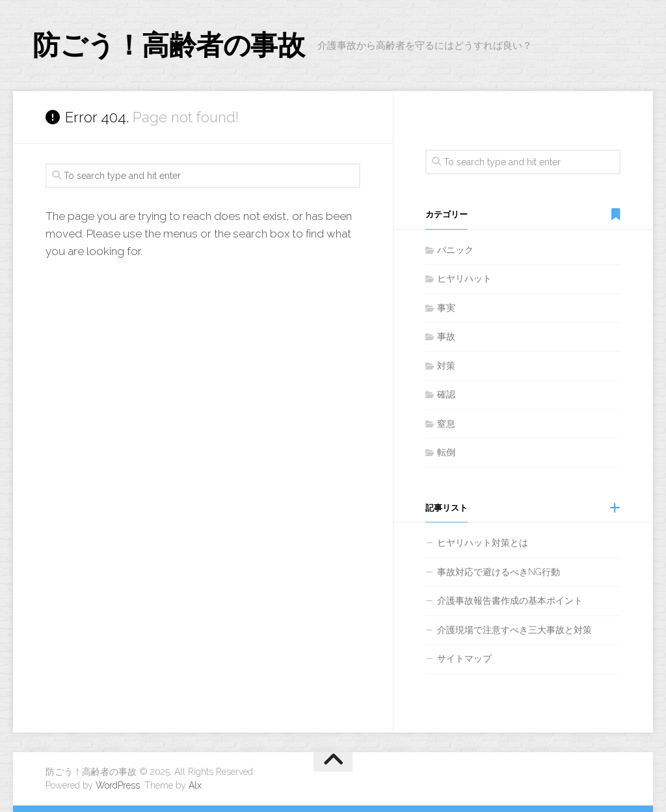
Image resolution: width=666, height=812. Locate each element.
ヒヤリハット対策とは (483, 543)
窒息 (446, 424)
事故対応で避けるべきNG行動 (499, 572)
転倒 (446, 452)
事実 (446, 308)
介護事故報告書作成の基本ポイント (510, 601)
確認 (446, 394)
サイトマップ (464, 658)
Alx (195, 785)
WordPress (118, 785)
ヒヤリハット (464, 278)
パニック (455, 250)
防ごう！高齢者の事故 (168, 45)
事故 (446, 336)
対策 (446, 366)
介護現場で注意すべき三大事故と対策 (514, 630)
